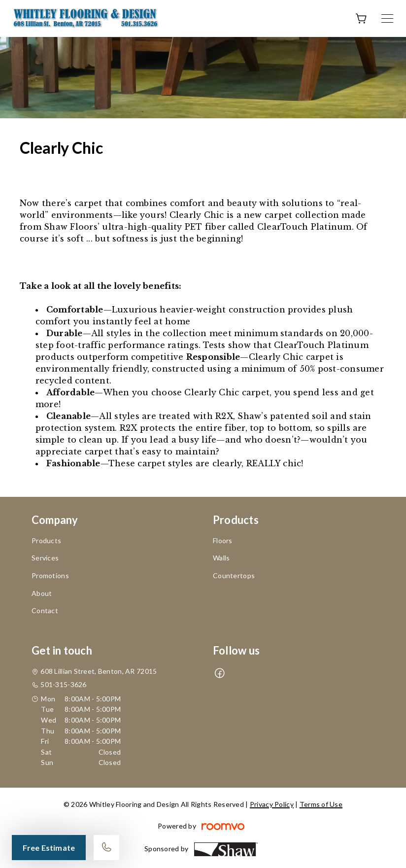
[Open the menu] (387, 18)
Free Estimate (49, 848)
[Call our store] (106, 848)
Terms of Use (321, 804)
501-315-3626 (63, 684)
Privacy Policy (272, 804)
